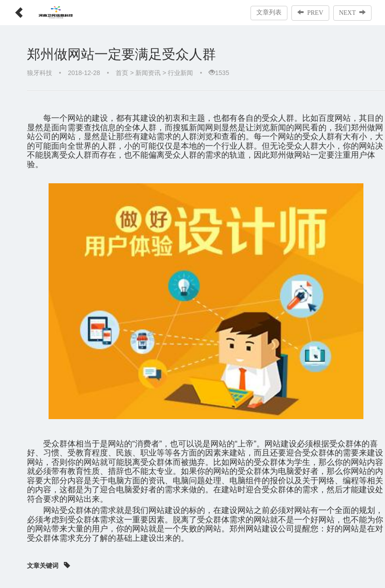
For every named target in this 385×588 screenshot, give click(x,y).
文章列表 (269, 12)
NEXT (352, 13)
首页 (122, 73)
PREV (310, 13)
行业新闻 (180, 73)
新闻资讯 (148, 73)
